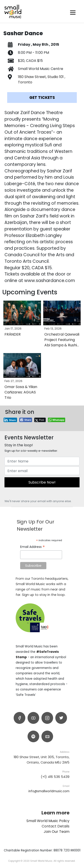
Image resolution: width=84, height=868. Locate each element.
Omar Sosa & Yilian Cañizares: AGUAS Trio (21, 392)
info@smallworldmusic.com (49, 791)
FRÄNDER (13, 334)
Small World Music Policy (48, 821)
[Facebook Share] (26, 420)
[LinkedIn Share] (10, 420)
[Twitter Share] (40, 420)
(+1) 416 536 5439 (55, 777)
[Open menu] (73, 13)
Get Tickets (42, 98)
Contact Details (56, 826)
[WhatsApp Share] (57, 420)
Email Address (32, 547)
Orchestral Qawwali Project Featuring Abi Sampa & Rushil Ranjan (62, 342)
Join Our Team (57, 832)
